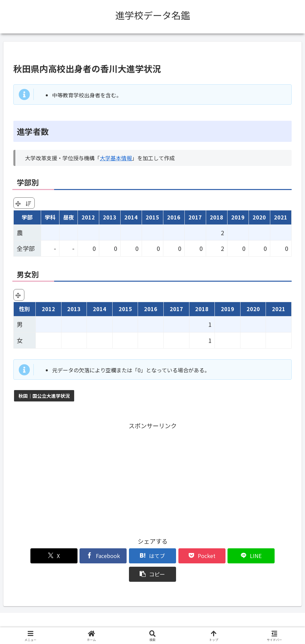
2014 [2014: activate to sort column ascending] (131, 217)
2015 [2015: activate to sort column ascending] (152, 217)
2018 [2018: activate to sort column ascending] (216, 217)
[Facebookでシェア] (82, 556)
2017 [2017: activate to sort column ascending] (195, 217)
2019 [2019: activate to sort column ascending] (238, 217)
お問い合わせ (204, 623)
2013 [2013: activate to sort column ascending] (110, 217)
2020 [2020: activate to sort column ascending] (259, 217)
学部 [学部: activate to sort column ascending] (27, 217)
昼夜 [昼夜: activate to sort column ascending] (68, 217)
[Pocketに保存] (176, 556)
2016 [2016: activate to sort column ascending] (174, 217)
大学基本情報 (116, 158)
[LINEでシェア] (223, 556)
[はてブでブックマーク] (129, 556)
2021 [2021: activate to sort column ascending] (281, 217)
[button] (269, 556)
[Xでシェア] (36, 556)
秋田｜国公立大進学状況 (44, 396)
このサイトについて (108, 623)
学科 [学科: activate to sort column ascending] (50, 217)
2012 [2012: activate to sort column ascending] (88, 217)
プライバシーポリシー (160, 623)
